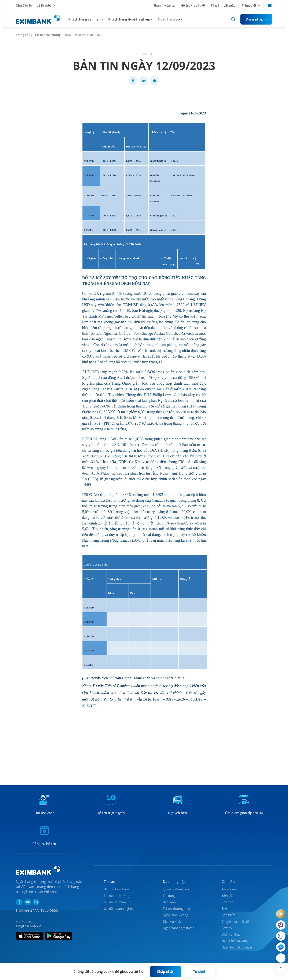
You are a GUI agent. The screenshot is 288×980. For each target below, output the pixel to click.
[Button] (256, 19)
